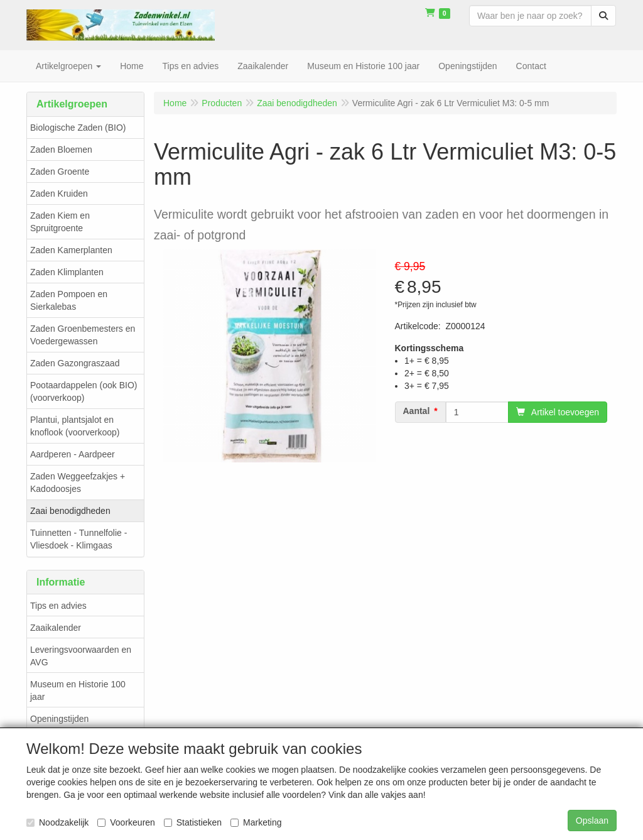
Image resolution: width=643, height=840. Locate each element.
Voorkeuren (126, 822)
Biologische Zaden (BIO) (78, 128)
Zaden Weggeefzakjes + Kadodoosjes (78, 483)
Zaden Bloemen (61, 150)
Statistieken (193, 822)
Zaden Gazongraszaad (75, 363)
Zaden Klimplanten (67, 272)
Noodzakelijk (57, 822)
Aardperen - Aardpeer (73, 454)
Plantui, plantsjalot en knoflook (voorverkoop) (75, 426)
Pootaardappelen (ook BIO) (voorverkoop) (84, 391)
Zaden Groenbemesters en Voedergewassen (83, 335)
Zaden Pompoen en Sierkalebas (69, 300)
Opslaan (592, 821)
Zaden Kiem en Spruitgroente (60, 222)
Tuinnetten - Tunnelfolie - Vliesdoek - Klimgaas (78, 539)
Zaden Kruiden (59, 194)
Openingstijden (59, 719)
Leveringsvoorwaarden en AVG (81, 656)
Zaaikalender (56, 628)
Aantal (417, 411)
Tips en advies (58, 606)
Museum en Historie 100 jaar (78, 690)
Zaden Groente (60, 172)
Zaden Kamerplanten (71, 250)
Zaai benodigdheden (70, 511)
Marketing (256, 822)
